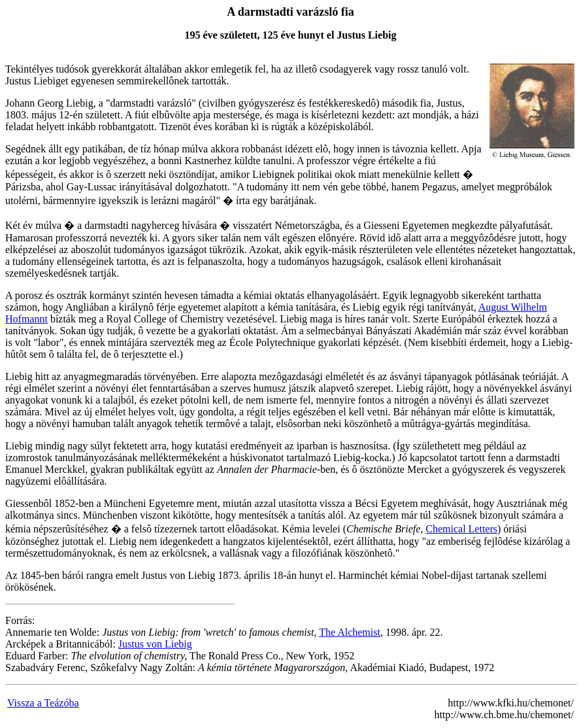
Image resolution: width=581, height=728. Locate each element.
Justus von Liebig (155, 644)
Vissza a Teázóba (43, 703)
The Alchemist (350, 632)
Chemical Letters (461, 529)
